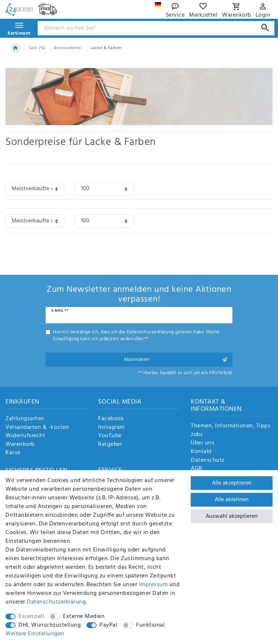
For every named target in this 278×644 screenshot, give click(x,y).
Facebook (111, 419)
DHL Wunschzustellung (50, 625)
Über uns (203, 443)
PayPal (108, 625)
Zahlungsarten (25, 419)
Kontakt (201, 452)
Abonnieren (176, 360)
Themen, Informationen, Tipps (231, 426)
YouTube (110, 436)
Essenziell (31, 617)
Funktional (150, 625)
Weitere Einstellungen (35, 634)
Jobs (197, 435)
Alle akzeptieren (232, 483)
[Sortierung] (35, 189)
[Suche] (265, 28)
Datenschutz (208, 461)
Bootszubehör (68, 48)
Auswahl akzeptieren (232, 516)
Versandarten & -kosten (37, 428)
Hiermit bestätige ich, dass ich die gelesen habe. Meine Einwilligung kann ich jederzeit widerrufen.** (136, 336)
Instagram (111, 428)
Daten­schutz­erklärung (56, 602)
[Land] (158, 5)
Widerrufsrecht (25, 436)
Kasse (13, 453)
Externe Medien (84, 617)
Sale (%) (37, 48)
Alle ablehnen (232, 500)
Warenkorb (20, 445)
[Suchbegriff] (156, 28)
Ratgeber (110, 445)
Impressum (153, 585)
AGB (197, 469)
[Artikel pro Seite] (104, 189)
